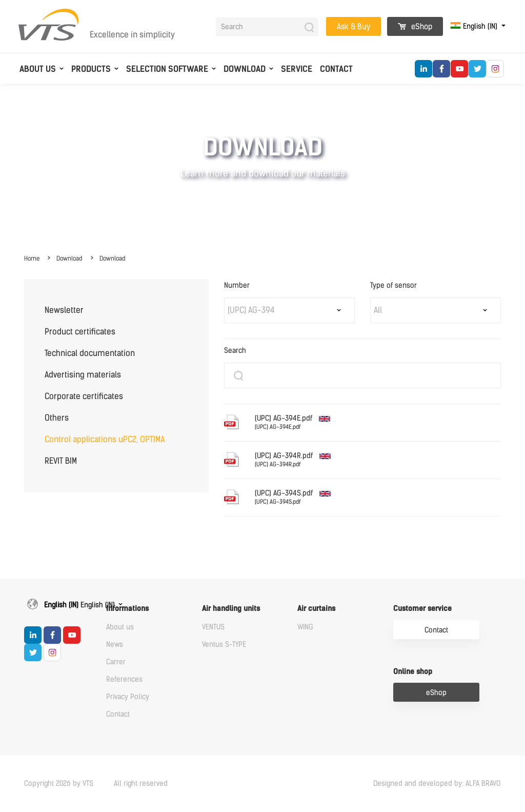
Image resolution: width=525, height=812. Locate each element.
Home (32, 259)
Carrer (116, 662)
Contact (336, 69)
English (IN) (475, 26)
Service (297, 69)
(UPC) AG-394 (251, 310)
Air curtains (316, 609)
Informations (127, 609)
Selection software (167, 69)
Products (91, 69)
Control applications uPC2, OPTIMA (105, 439)
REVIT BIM (61, 461)
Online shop (413, 672)
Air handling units (231, 609)
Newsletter (64, 310)
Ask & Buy (354, 27)
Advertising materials (83, 375)
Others (57, 418)
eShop (415, 27)
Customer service (422, 609)
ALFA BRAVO (483, 784)
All (378, 310)
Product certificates (80, 332)
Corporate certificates (84, 396)
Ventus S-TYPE (224, 645)
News (115, 645)
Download (245, 69)
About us (38, 69)
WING (305, 627)
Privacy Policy (128, 697)
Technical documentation (90, 353)
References (124, 679)
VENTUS (213, 627)
